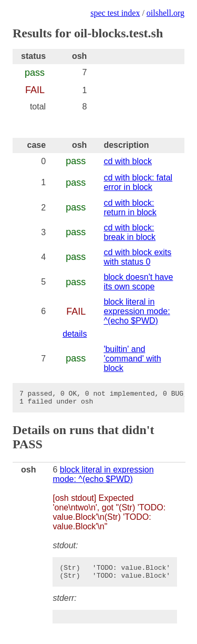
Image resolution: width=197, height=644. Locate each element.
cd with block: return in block (130, 208)
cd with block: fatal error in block (138, 182)
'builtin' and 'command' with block (132, 359)
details (75, 334)
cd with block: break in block (129, 232)
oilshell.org (165, 13)
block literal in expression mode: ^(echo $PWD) (137, 311)
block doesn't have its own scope (138, 282)
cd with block (128, 161)
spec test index (115, 13)
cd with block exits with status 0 (137, 257)
